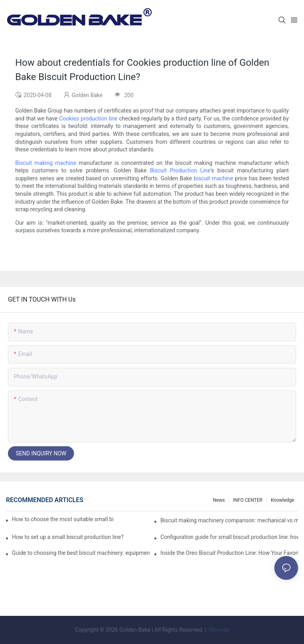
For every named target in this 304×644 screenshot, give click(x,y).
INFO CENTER (248, 500)
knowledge (282, 500)
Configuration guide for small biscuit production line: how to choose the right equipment (229, 537)
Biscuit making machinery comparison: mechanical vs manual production (229, 520)
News (219, 500)
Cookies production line (88, 118)
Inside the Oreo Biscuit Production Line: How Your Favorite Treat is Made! (229, 553)
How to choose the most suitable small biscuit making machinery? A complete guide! (63, 519)
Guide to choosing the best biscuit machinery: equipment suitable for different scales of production (81, 553)
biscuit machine (213, 178)
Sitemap (218, 630)
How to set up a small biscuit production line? (68, 537)
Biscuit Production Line (180, 170)
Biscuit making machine (46, 163)
